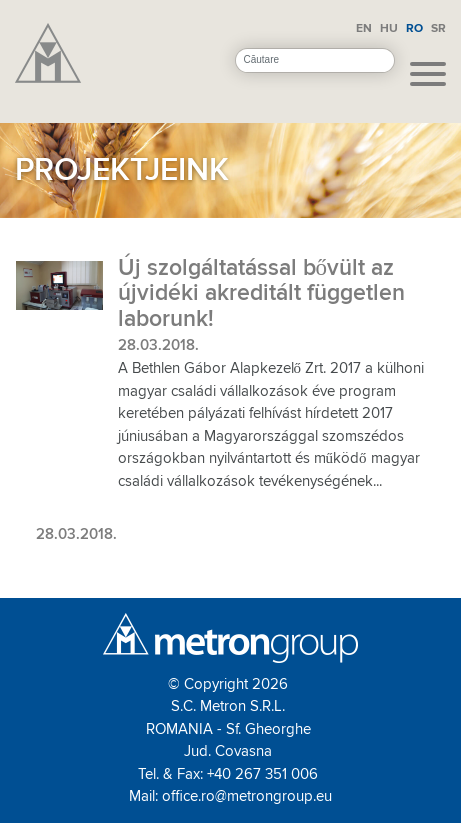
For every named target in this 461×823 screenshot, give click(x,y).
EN (364, 28)
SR (438, 28)
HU (389, 28)
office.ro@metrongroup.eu (247, 796)
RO (414, 28)
